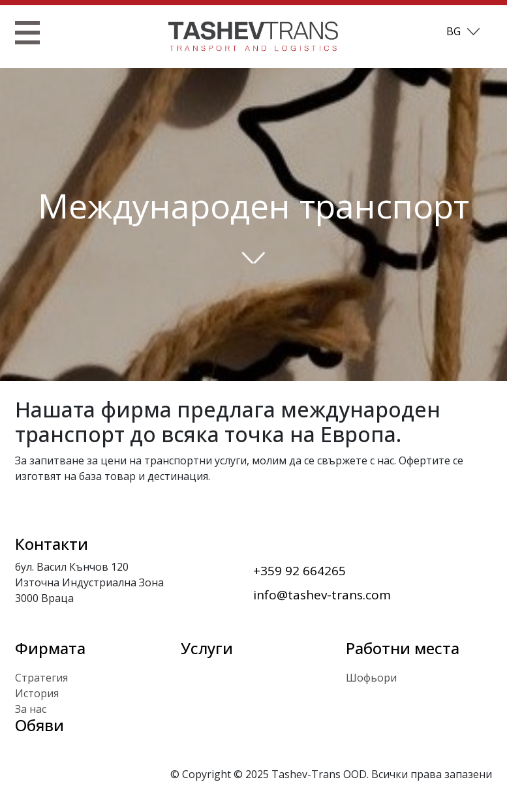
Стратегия (41, 678)
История (37, 693)
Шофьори (371, 678)
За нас (31, 709)
